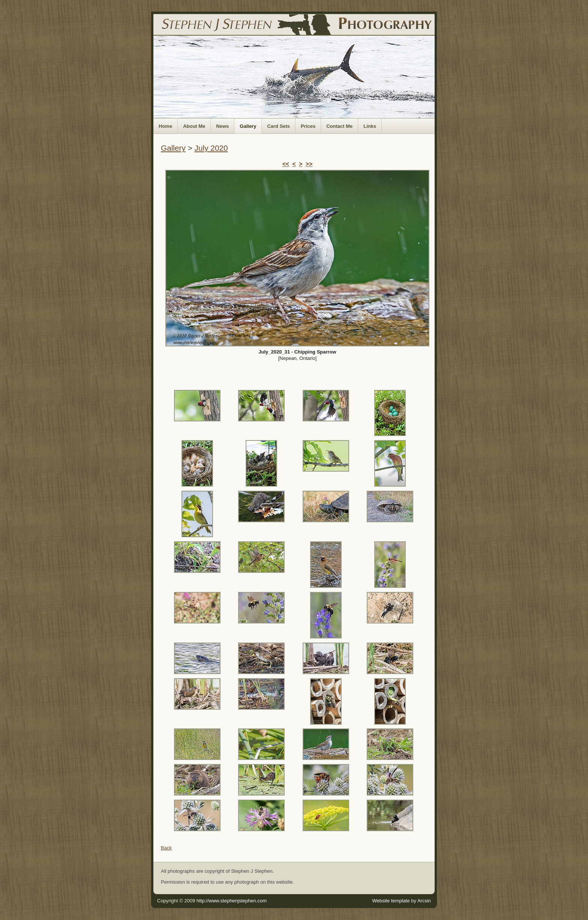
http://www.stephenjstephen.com (232, 901)
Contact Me (339, 126)
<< (286, 164)
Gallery (248, 126)
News (222, 126)
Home (165, 126)
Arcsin (424, 901)
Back (166, 848)
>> (309, 164)
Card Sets (278, 126)
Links (370, 126)
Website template (391, 901)
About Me (194, 126)
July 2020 (211, 148)
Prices (308, 126)
